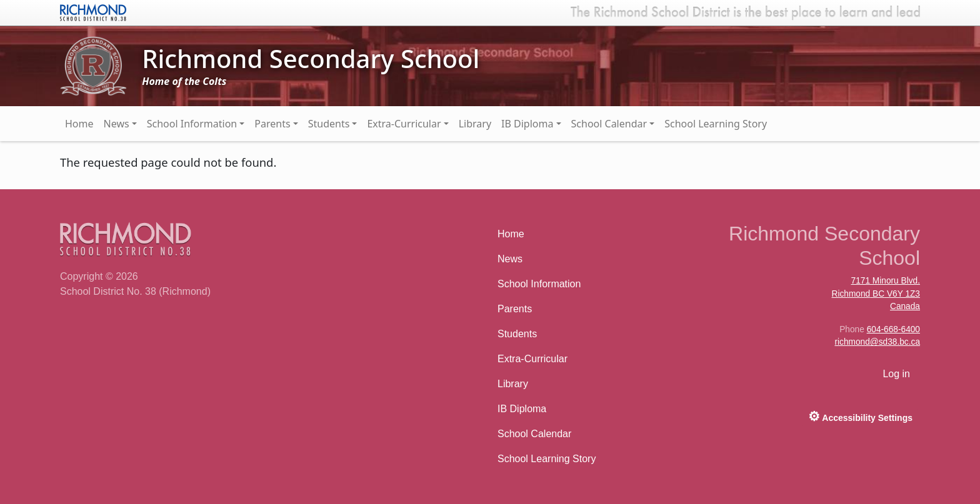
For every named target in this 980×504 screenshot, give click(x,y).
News (117, 124)
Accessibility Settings (860, 416)
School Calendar (609, 124)
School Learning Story (716, 124)
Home (79, 124)
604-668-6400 (893, 329)
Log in (896, 374)
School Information (192, 124)
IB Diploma (527, 124)
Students (329, 124)
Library (475, 124)
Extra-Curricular (404, 124)
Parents (272, 124)
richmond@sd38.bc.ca (877, 342)
